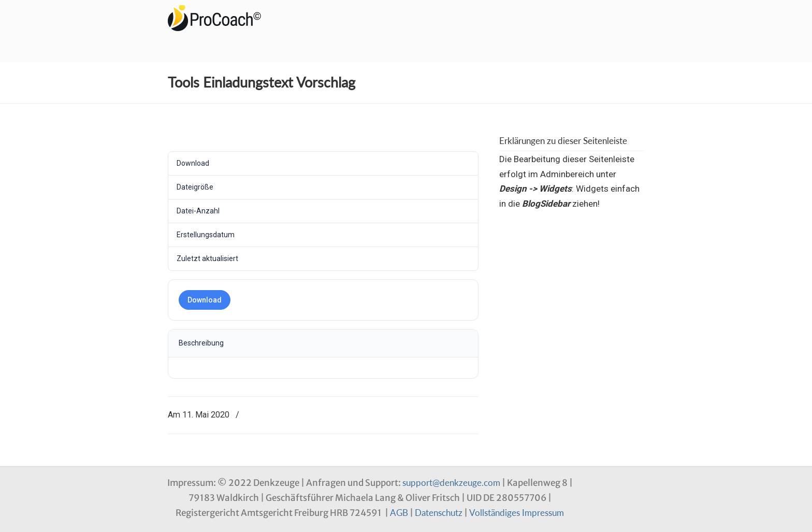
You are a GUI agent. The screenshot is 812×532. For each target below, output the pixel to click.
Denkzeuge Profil (220, 18)
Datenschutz (439, 513)
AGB (399, 513)
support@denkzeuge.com (451, 483)
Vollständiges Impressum (517, 513)
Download (205, 300)
